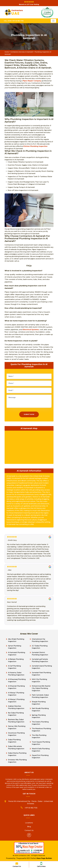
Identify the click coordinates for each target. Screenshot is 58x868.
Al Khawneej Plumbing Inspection (17, 680)
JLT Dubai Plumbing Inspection (40, 647)
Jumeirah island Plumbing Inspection (42, 667)
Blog (29, 827)
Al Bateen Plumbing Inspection (16, 660)
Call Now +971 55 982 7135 (14, 21)
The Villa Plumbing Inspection (39, 736)
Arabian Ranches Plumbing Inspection (16, 707)
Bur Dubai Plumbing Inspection (16, 714)
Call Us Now (41, 864)
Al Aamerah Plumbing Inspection (17, 654)
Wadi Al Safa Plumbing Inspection (41, 750)
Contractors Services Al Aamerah (22, 52)
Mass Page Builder (44, 858)
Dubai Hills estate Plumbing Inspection (16, 747)
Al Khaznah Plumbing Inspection (16, 687)
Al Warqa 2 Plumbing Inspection (16, 701)
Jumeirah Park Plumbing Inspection (41, 674)
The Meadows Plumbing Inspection (41, 730)
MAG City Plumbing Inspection (39, 680)
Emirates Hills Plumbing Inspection (17, 761)
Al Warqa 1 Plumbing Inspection (16, 694)
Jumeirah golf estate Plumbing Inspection (40, 660)
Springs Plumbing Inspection (39, 716)
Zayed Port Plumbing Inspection (40, 756)
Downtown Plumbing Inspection (16, 734)
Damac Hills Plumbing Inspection (17, 727)
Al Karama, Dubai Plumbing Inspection (16, 674)
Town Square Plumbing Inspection (41, 743)
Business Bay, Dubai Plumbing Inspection (16, 721)
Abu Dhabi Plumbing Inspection (16, 640)
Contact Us (17, 864)
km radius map (29, 447)
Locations (29, 823)
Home (7, 52)
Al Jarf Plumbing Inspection (14, 667)
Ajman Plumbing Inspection (15, 647)
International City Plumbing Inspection (40, 640)
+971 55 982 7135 (31, 808)
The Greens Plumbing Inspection (40, 723)
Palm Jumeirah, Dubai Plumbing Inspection (40, 696)
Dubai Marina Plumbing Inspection (17, 754)
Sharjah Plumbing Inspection (39, 703)
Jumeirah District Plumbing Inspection (40, 654)
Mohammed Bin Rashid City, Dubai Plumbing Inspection (41, 688)
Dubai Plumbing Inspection (14, 741)
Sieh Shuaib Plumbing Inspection (40, 710)
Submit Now (29, 414)
